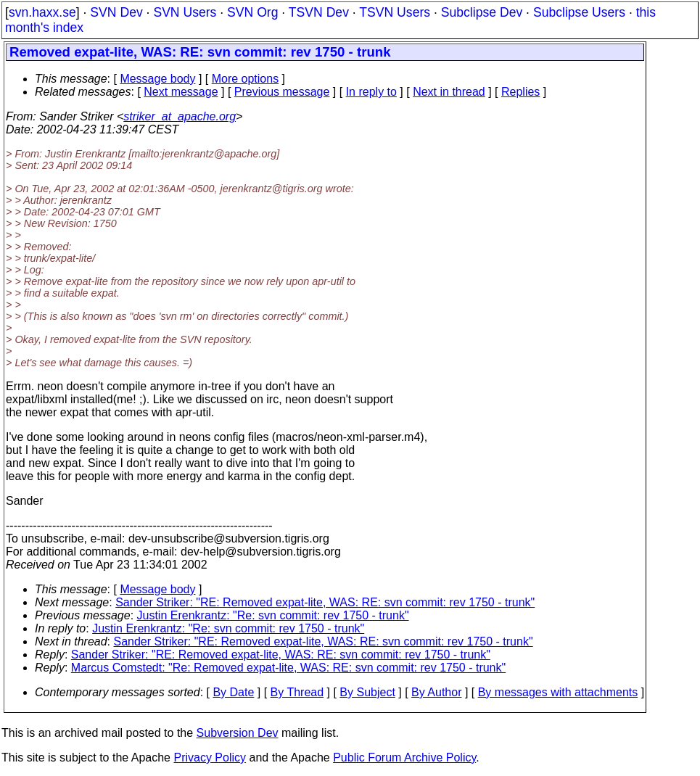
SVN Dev (116, 12)
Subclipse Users (579, 12)
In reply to (371, 92)
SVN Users (185, 12)
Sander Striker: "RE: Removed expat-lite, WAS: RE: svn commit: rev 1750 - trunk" (325, 602)
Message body (157, 79)
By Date (233, 692)
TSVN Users (395, 12)
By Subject (367, 692)
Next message (181, 92)
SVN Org (252, 12)
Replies (520, 92)
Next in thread (449, 92)
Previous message (282, 92)
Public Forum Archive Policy (404, 758)
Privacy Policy (210, 758)
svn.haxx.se (42, 12)
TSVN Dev (319, 12)
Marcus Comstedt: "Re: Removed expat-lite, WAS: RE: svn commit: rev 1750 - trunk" (288, 668)
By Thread (297, 692)
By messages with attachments (558, 692)
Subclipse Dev (482, 12)
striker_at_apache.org (180, 116)
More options (246, 79)
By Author (436, 692)
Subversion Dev (238, 733)
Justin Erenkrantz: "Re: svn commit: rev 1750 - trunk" (273, 615)
